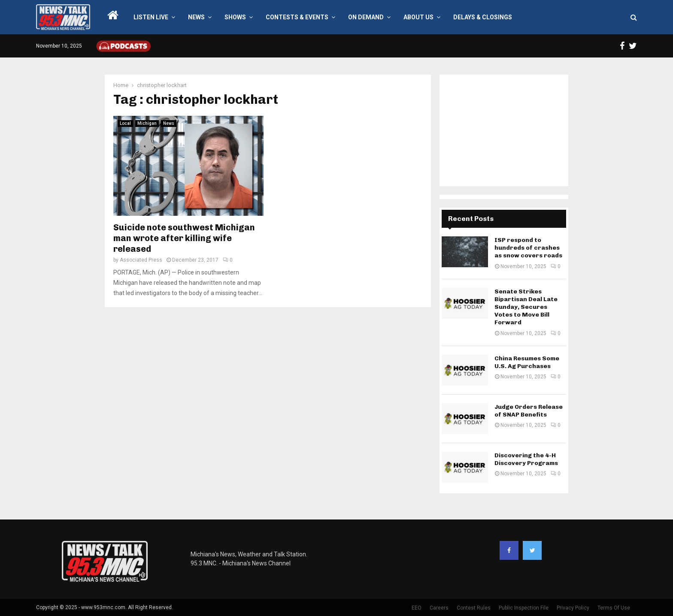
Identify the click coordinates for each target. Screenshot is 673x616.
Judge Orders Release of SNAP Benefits (529, 411)
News (196, 17)
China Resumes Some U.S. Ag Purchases (527, 362)
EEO (417, 608)
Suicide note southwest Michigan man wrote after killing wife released (184, 238)
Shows (235, 17)
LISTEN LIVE (151, 17)
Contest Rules (474, 608)
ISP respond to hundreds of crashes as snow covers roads (528, 248)
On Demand (366, 17)
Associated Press (141, 260)
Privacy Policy (573, 608)
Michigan (147, 123)
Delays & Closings (483, 17)
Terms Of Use (614, 608)
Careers (439, 608)
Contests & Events (297, 17)
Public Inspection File (524, 608)
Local (125, 123)
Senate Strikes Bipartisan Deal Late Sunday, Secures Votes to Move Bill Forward (526, 307)
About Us (418, 17)
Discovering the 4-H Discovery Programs (526, 459)
